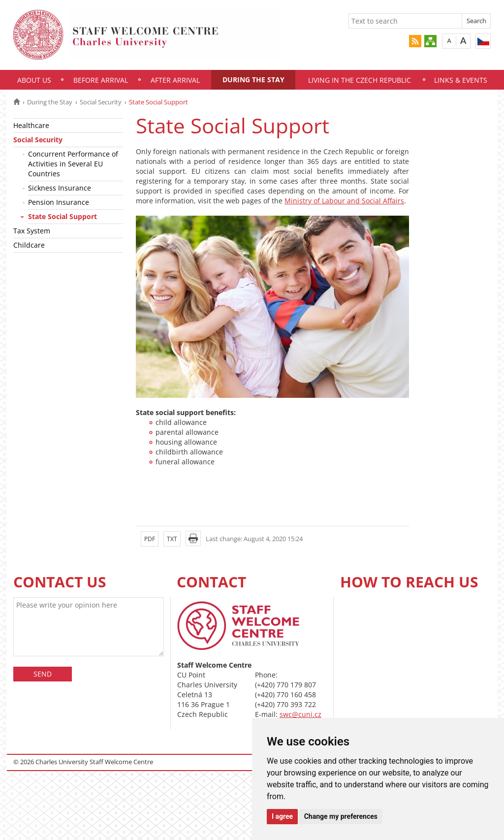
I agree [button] (282, 816)
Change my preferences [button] (341, 816)
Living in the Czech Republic (360, 80)
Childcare (29, 245)
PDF (150, 539)
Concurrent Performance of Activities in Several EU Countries (73, 164)
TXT (172, 539)
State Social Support (63, 216)
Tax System (32, 231)
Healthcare (31, 125)
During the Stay (253, 80)
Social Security (101, 102)
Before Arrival (101, 80)
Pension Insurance (59, 202)
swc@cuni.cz (300, 714)
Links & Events (461, 80)
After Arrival (175, 80)
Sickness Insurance (60, 188)
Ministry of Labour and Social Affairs (344, 201)
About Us (34, 80)
